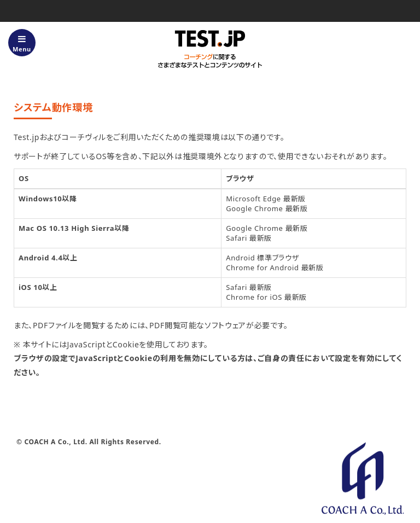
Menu (22, 44)
